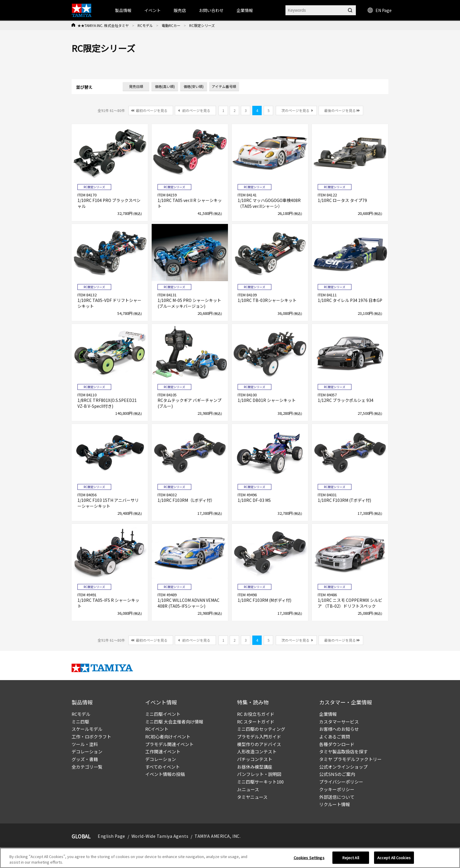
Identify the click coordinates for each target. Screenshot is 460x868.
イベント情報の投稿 (165, 774)
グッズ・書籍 (85, 759)
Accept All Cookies (394, 860)
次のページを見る (295, 110)
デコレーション (87, 751)
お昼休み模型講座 (255, 767)
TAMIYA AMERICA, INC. (218, 836)
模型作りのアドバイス (259, 744)
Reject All (351, 860)
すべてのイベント (163, 767)
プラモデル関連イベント (169, 744)
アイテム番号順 (224, 86)
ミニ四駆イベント (163, 714)
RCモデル (145, 25)
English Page (111, 836)
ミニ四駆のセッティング (261, 729)
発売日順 (136, 86)
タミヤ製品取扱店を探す (343, 751)
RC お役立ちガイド (256, 714)
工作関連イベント (163, 751)
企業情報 (328, 714)
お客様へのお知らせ (339, 729)
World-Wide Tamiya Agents (160, 836)
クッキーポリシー (337, 789)
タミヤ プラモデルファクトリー (350, 759)
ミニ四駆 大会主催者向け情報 (174, 722)
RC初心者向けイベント (168, 737)
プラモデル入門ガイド (259, 737)
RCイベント (157, 729)
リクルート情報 (335, 804)
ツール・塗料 (85, 744)
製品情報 (123, 10)
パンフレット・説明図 (259, 774)
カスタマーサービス (339, 722)
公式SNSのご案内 (337, 774)
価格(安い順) (194, 86)
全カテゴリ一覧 (87, 767)
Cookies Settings (309, 860)
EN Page (380, 10)
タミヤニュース (252, 797)
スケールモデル (87, 729)
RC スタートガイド (256, 722)
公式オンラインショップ (343, 767)
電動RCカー (171, 25)
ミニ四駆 (80, 722)
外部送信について (337, 797)
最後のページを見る (340, 110)
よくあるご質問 (335, 737)
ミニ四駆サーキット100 (260, 782)
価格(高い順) (165, 86)
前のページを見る (196, 110)
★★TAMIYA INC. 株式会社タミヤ (103, 25)
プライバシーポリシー (341, 782)
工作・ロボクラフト (91, 737)
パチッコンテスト (255, 759)
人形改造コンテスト (257, 751)
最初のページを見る (152, 110)
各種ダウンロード (337, 744)
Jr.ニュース (248, 789)
